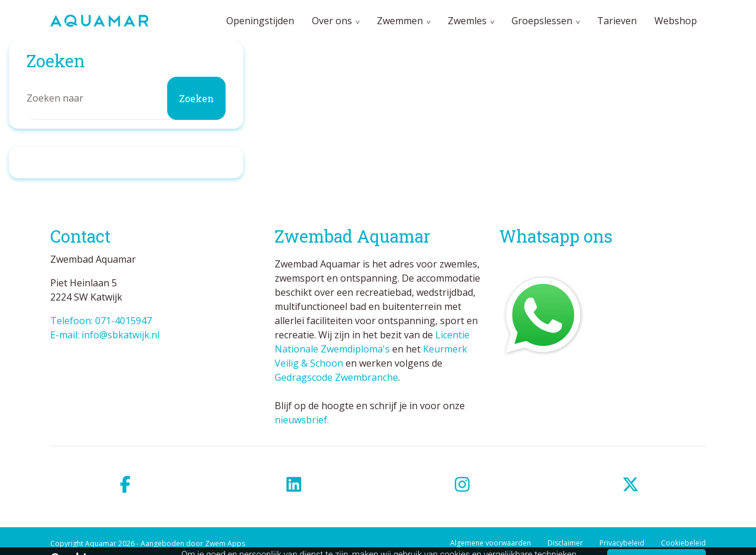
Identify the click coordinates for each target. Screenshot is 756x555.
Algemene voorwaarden (491, 543)
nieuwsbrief (301, 420)
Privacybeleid (622, 543)
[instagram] (462, 484)
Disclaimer (565, 543)
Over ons (332, 21)
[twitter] (630, 484)
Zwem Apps (225, 543)
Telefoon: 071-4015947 (101, 321)
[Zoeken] (126, 98)
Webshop (676, 21)
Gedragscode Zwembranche (336, 377)
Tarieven (617, 21)
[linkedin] (294, 484)
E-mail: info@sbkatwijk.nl (105, 335)
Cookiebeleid (683, 543)
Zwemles (467, 21)
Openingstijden (260, 21)
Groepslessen (542, 21)
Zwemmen (400, 21)
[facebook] (126, 484)
